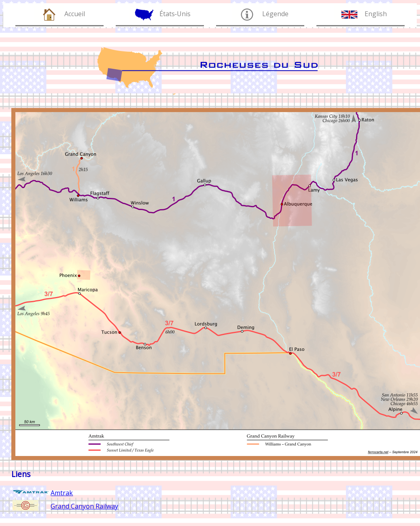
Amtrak (62, 493)
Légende (275, 14)
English (376, 14)
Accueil (75, 14)
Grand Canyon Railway (84, 506)
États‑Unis (175, 14)
